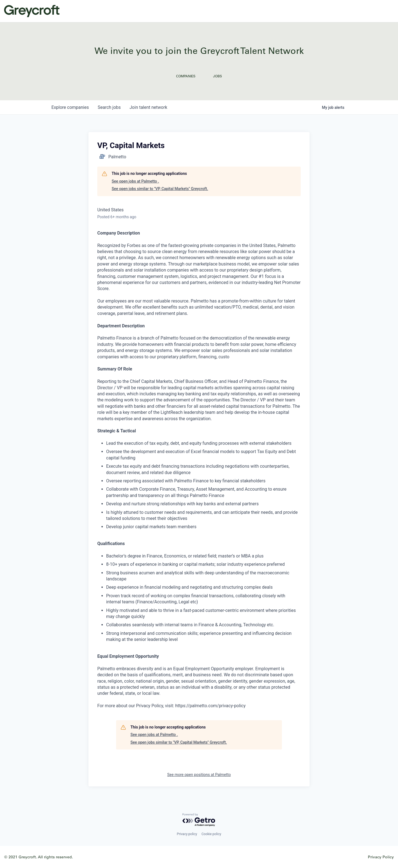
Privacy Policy (381, 857)
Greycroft (32, 11)
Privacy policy (187, 834)
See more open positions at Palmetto (199, 775)
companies (70, 107)
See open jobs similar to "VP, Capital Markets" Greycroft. (160, 189)
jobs (109, 107)
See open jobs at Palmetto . (135, 181)
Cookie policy (211, 834)
